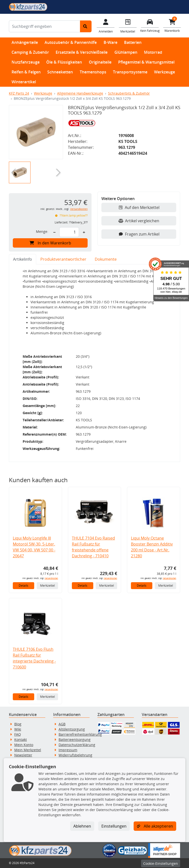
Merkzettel (47, 586)
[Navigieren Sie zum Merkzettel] (128, 26)
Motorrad (153, 52)
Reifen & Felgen (26, 72)
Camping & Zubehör (30, 52)
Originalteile (100, 62)
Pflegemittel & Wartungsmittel (146, 62)
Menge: (42, 231)
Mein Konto (24, 745)
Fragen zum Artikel (139, 234)
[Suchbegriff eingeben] (45, 26)
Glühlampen (126, 52)
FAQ (18, 734)
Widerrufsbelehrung (75, 755)
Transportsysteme (130, 72)
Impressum (68, 750)
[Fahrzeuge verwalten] (150, 25)
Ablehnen (82, 826)
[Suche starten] (86, 26)
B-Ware (110, 42)
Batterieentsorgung (75, 740)
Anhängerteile (25, 42)
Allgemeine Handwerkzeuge (80, 93)
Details (24, 586)
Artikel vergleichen (139, 221)
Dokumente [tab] (106, 259)
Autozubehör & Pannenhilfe (71, 42)
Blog (18, 724)
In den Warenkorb (50, 243)
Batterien (133, 42)
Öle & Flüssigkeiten (64, 62)
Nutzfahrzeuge (26, 62)
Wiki (18, 729)
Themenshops (93, 72)
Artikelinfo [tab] (23, 259)
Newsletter (23, 755)
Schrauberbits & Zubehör (129, 93)
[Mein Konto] (106, 26)
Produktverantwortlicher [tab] (63, 259)
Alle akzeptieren (155, 826)
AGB (62, 724)
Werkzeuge (165, 72)
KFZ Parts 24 (19, 93)
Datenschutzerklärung (77, 745)
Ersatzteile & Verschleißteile (82, 52)
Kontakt (21, 740)
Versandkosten (79, 209)
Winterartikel (24, 82)
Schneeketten (60, 72)
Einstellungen (114, 826)
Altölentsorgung (72, 729)
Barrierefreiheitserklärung (80, 734)
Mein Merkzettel (28, 750)
